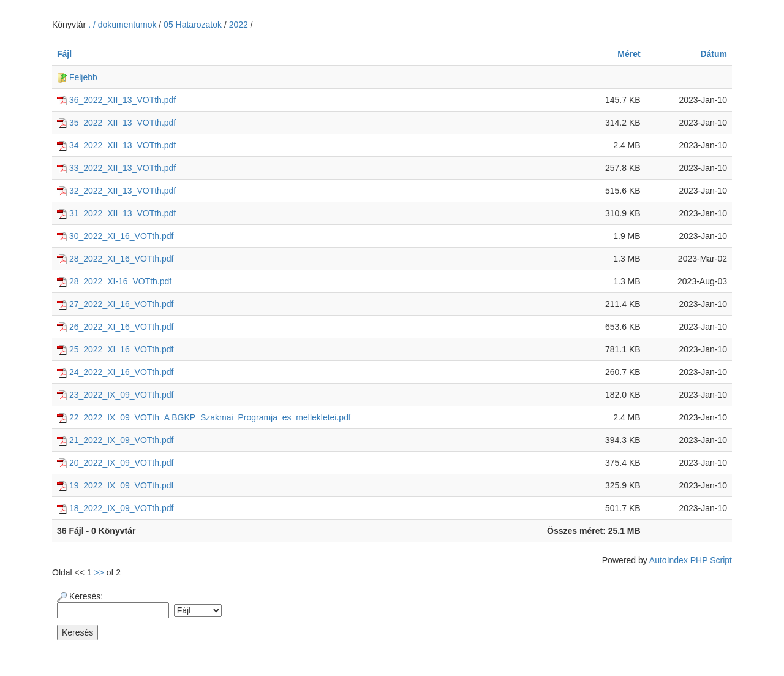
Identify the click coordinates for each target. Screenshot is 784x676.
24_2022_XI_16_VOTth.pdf (115, 372)
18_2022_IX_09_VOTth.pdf (115, 508)
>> (99, 572)
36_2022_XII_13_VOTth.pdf (116, 100)
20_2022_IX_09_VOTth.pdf (115, 463)
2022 (239, 25)
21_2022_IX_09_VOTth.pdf (115, 440)
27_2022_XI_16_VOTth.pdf (115, 304)
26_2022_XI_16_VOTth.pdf (115, 327)
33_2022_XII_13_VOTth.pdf (116, 168)
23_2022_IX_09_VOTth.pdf (115, 395)
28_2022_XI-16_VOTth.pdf (114, 281)
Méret (629, 54)
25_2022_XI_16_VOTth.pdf (115, 349)
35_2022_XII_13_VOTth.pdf (116, 123)
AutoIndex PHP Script (691, 560)
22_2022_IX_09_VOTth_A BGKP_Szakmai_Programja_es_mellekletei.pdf (204, 417)
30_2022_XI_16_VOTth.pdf (115, 236)
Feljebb (77, 77)
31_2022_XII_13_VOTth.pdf (116, 213)
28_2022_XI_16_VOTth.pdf (115, 259)
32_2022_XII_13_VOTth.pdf (116, 191)
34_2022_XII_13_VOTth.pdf (116, 145)
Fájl (64, 54)
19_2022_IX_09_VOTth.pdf (115, 485)
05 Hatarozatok (193, 25)
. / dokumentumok (123, 25)
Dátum (714, 54)
